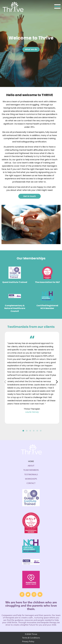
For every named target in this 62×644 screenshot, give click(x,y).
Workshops (31, 479)
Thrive (13, 7)
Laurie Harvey (32, 412)
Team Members (31, 470)
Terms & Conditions (31, 638)
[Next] (57, 382)
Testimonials (31, 475)
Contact (31, 483)
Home (31, 461)
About (31, 466)
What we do (31, 49)
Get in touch (30, 196)
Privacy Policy (28, 642)
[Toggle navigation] (57, 7)
